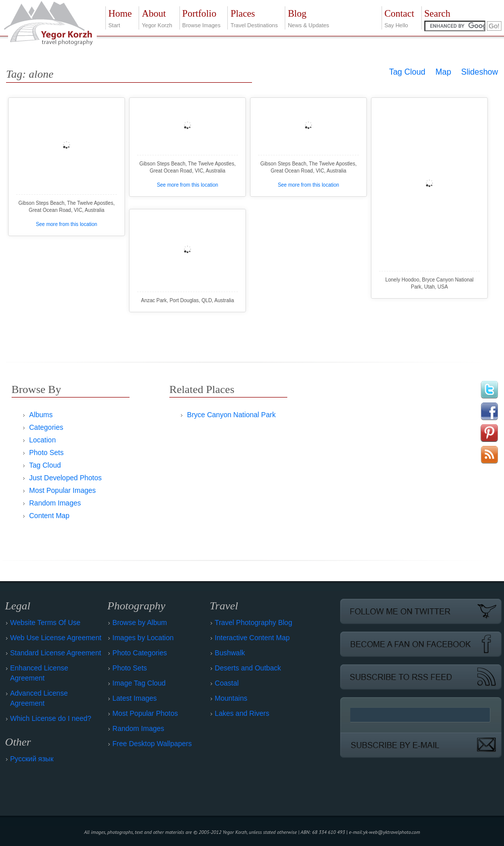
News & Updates (308, 17)
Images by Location (143, 638)
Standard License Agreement (56, 653)
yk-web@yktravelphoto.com (392, 832)
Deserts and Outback (248, 668)
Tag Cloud (407, 72)
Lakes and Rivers (242, 713)
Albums (41, 415)
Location (43, 440)
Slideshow (480, 72)
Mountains (231, 698)
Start (120, 17)
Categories (46, 427)
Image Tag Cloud (139, 683)
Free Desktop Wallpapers (152, 744)
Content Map (49, 516)
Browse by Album (140, 623)
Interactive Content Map (252, 638)
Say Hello (399, 17)
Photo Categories (140, 653)
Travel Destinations (254, 17)
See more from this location (67, 224)
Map (443, 72)
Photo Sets (47, 453)
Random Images (55, 503)
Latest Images (135, 698)
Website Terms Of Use (45, 623)
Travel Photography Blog (254, 623)
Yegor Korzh (157, 17)
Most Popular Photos (145, 713)
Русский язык (32, 759)
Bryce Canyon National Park (231, 415)
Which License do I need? (51, 718)
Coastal (227, 683)
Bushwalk (230, 653)
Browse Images (202, 17)
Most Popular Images (62, 490)
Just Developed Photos (66, 478)
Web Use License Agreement (56, 638)
